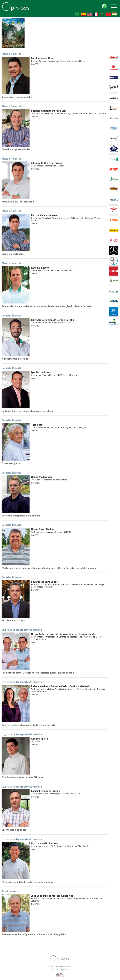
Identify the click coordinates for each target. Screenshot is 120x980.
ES (83, 14)
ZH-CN (108, 14)
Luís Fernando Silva (42, 58)
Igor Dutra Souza (41, 372)
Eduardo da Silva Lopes (44, 582)
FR (96, 14)
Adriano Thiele (39, 739)
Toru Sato (37, 425)
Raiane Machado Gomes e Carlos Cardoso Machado (61, 686)
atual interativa (60, 974)
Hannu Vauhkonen (41, 477)
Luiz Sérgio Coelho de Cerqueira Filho (53, 320)
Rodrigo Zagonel (41, 268)
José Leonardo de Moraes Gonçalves (52, 896)
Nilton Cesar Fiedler (42, 529)
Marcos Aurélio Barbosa (45, 843)
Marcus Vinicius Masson (45, 215)
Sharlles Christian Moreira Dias (49, 111)
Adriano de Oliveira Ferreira (47, 163)
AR (102, 14)
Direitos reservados (60, 969)
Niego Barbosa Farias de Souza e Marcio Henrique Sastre (64, 634)
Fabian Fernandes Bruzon (46, 791)
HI (115, 14)
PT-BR (77, 14)
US (90, 14)
